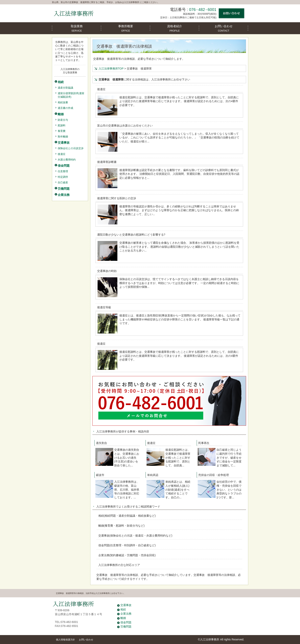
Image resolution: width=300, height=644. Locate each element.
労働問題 (126, 627)
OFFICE (126, 27)
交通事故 (126, 605)
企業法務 (126, 614)
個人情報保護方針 (65, 640)
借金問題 (126, 622)
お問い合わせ (86, 640)
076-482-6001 (203, 10)
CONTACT (224, 27)
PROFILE (175, 27)
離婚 (123, 618)
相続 (123, 609)
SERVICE (77, 27)
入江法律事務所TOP (111, 69)
